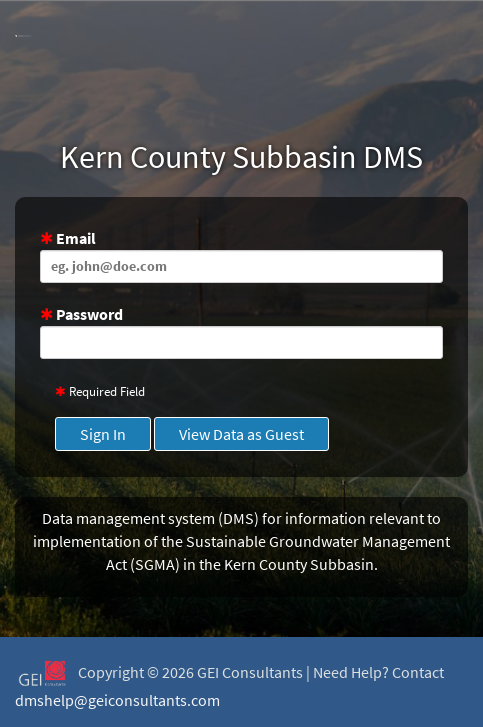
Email (241, 255)
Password (241, 331)
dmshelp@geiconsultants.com (117, 700)
